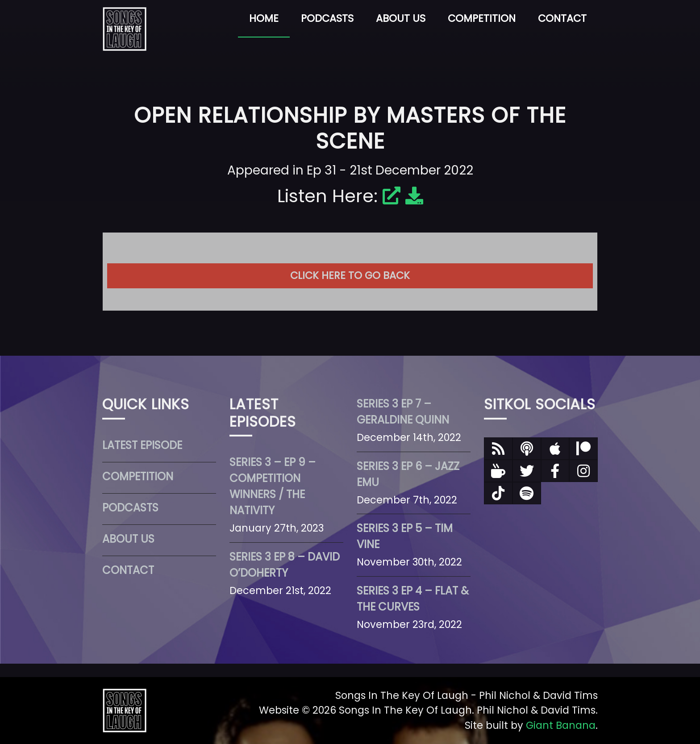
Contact (562, 18)
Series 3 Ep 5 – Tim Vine (405, 536)
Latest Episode (142, 445)
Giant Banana (561, 725)
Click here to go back (350, 275)
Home (264, 18)
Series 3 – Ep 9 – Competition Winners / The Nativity (273, 486)
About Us (401, 18)
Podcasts (327, 18)
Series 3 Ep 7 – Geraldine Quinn (403, 412)
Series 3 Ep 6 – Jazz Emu (408, 474)
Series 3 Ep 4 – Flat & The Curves (413, 599)
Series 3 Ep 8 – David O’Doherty (285, 565)
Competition (482, 18)
